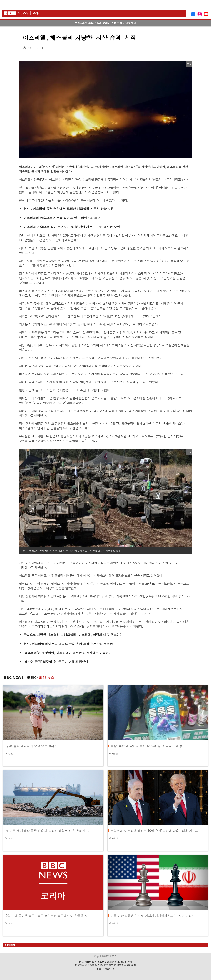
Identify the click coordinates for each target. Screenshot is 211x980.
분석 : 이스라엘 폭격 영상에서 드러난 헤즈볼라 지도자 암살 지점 (69, 209)
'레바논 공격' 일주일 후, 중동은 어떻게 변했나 (56, 662)
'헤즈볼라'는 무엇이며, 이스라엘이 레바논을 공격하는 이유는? (67, 653)
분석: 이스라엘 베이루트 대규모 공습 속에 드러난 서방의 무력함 (68, 644)
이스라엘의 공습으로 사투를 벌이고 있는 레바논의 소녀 (62, 218)
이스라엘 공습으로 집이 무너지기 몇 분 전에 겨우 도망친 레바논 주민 (72, 227)
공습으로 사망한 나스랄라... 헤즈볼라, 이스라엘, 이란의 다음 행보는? (73, 635)
